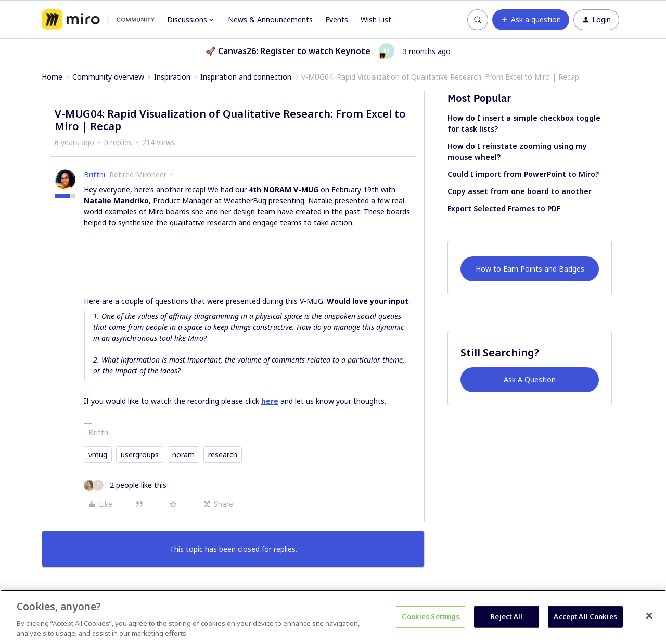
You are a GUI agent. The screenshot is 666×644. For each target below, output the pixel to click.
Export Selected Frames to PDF (504, 208)
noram (183, 454)
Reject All (507, 616)
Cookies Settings (431, 616)
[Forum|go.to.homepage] (98, 20)
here (270, 401)
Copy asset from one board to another (520, 191)
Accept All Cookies (585, 616)
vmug (98, 454)
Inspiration (172, 77)
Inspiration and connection (246, 77)
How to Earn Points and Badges (530, 269)
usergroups (140, 454)
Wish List (376, 20)
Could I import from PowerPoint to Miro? (523, 174)
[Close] (649, 616)
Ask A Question (530, 379)
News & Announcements (270, 20)
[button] (531, 20)
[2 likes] (125, 485)
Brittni (94, 175)
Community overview (108, 77)
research (223, 454)
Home (52, 77)
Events (337, 20)
